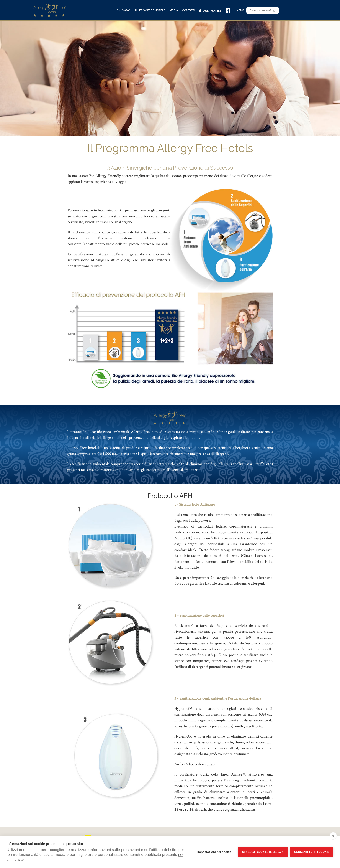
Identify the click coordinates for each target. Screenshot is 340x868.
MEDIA (174, 10)
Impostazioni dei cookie (214, 852)
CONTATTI (189, 10)
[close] (333, 836)
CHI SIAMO (123, 10)
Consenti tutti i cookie (312, 852)
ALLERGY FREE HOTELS (150, 10)
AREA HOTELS (210, 11)
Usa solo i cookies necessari (263, 852)
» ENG (240, 10)
